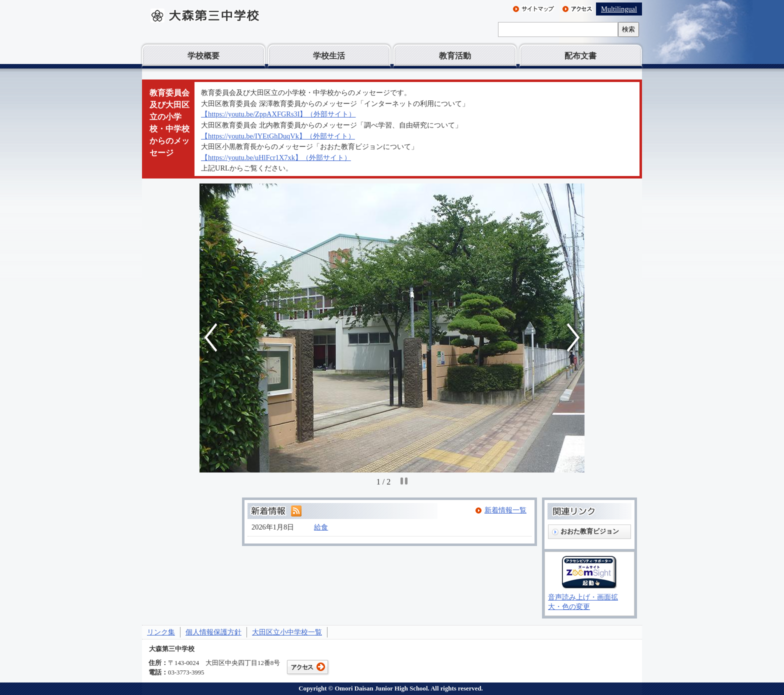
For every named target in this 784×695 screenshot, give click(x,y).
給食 (321, 527)
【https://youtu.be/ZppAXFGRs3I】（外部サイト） (278, 114)
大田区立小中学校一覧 (287, 632)
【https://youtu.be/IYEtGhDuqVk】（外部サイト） (278, 136)
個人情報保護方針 (213, 632)
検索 (628, 29)
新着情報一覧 (505, 510)
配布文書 (580, 56)
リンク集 (161, 632)
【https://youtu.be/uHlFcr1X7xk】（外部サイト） (276, 157)
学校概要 (203, 56)
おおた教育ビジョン (590, 531)
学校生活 (329, 56)
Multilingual (619, 9)
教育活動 (455, 56)
